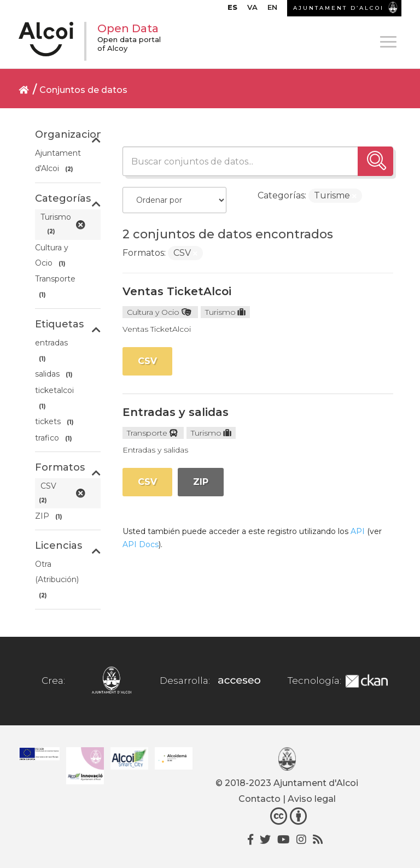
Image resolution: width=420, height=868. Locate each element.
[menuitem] (232, 10)
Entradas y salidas (176, 412)
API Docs (141, 544)
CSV (147, 361)
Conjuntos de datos (83, 90)
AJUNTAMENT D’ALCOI (339, 8)
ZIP (201, 482)
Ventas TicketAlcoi (177, 291)
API (358, 531)
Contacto (259, 799)
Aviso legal (312, 799)
